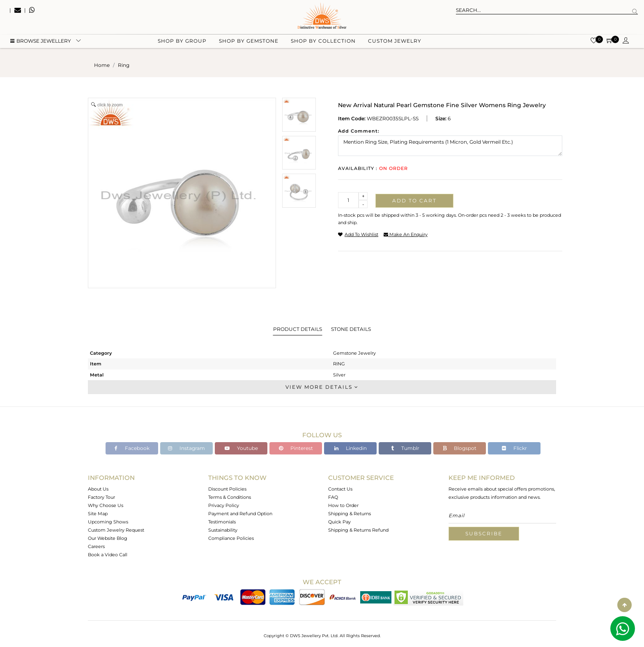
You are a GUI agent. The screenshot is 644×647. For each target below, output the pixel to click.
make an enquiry (406, 234)
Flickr (514, 448)
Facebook (132, 448)
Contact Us (340, 489)
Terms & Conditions (230, 497)
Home (102, 65)
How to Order (343, 505)
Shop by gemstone (249, 41)
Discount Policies (227, 489)
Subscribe (484, 533)
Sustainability (223, 530)
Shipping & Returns (350, 514)
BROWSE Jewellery (41, 41)
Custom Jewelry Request (116, 530)
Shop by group (182, 41)
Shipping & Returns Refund (358, 530)
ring (124, 65)
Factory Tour (101, 497)
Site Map (98, 514)
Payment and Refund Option (240, 514)
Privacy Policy (224, 505)
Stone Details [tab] (351, 329)
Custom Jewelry (395, 41)
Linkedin (351, 448)
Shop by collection (323, 41)
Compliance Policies (231, 538)
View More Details (322, 387)
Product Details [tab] (298, 329)
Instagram (186, 448)
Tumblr (405, 448)
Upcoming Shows (108, 522)
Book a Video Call (108, 555)
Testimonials (222, 522)
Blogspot (460, 448)
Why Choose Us (106, 505)
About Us (98, 489)
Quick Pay (339, 522)
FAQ (333, 497)
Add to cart (414, 201)
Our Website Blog (108, 538)
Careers (96, 546)
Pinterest (296, 448)
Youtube (241, 448)
